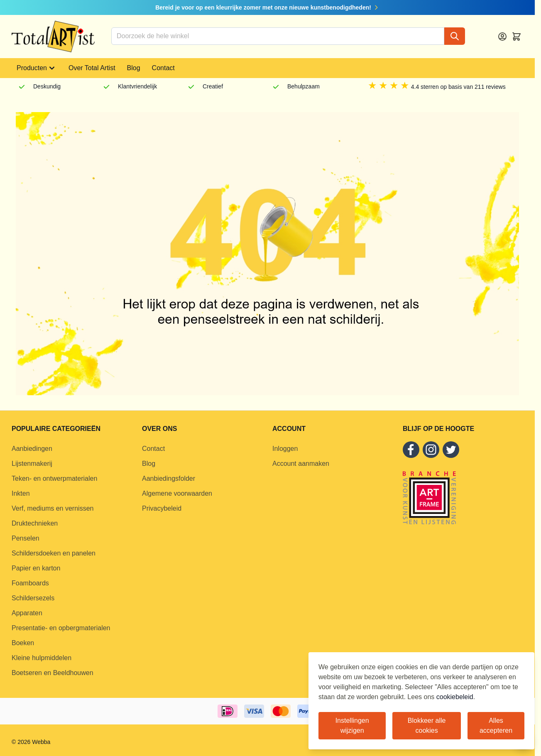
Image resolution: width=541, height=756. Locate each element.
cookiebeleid (455, 697)
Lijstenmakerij (32, 464)
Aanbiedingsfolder (169, 478)
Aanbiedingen (32, 449)
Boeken (23, 643)
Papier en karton (36, 568)
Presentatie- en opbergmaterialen (61, 628)
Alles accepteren (496, 725)
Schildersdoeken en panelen (54, 553)
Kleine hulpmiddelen (42, 658)
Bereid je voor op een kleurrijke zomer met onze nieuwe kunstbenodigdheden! (267, 7)
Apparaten (27, 613)
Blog (134, 68)
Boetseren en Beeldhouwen (53, 673)
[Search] (455, 36)
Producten (37, 68)
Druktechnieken (35, 523)
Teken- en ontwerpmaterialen (54, 478)
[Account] (502, 37)
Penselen (26, 538)
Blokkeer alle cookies (427, 725)
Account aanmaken (301, 464)
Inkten (21, 493)
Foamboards (30, 583)
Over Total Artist (92, 68)
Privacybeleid (162, 508)
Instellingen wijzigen (352, 725)
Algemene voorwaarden (177, 493)
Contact (163, 68)
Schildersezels (33, 598)
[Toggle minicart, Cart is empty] (517, 37)
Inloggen (285, 449)
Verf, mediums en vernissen (53, 508)
